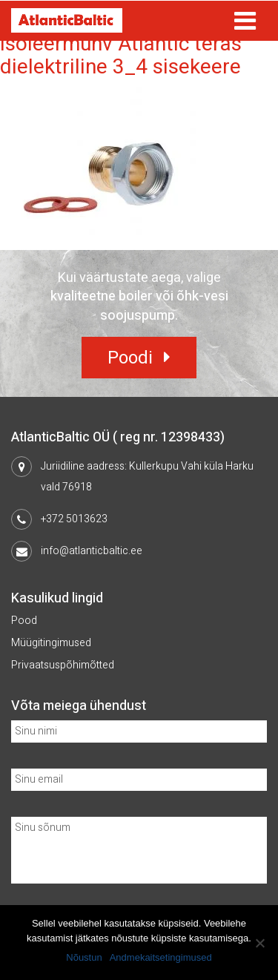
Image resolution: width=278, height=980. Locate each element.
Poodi (130, 358)
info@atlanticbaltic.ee (92, 551)
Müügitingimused (51, 643)
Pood (24, 621)
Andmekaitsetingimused (161, 957)
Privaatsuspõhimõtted (63, 665)
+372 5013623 (74, 519)
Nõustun (84, 957)
